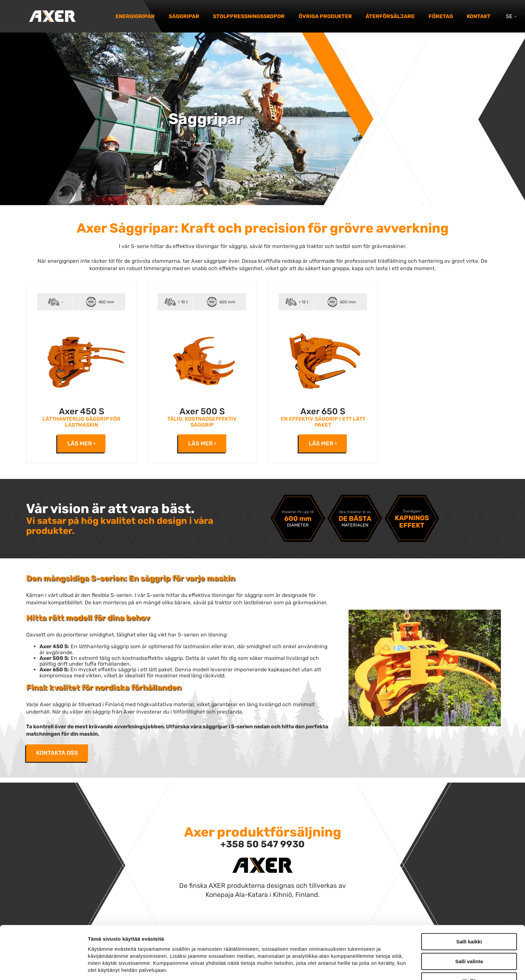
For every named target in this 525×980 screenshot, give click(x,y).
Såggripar (184, 16)
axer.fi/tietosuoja (140, 939)
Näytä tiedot (358, 967)
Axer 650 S (323, 411)
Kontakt (479, 16)
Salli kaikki (469, 896)
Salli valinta (469, 916)
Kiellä (469, 935)
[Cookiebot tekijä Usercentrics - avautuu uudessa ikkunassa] (43, 967)
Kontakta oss (57, 753)
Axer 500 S (202, 411)
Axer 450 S (82, 411)
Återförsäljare (390, 16)
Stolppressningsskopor (249, 16)
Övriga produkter (325, 16)
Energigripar (135, 16)
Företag (441, 16)
